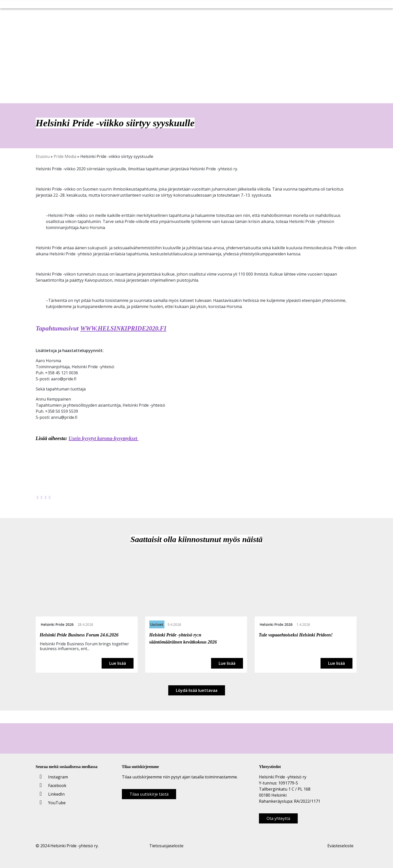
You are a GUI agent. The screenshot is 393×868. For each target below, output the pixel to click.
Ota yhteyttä (278, 818)
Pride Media (65, 156)
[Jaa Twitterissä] (42, 497)
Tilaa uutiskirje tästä (149, 794)
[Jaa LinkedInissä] (46, 497)
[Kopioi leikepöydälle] (50, 497)
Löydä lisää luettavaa (197, 690)
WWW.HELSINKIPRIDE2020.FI (125, 328)
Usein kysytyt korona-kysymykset (104, 438)
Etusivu (43, 156)
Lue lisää (118, 663)
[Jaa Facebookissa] (38, 497)
